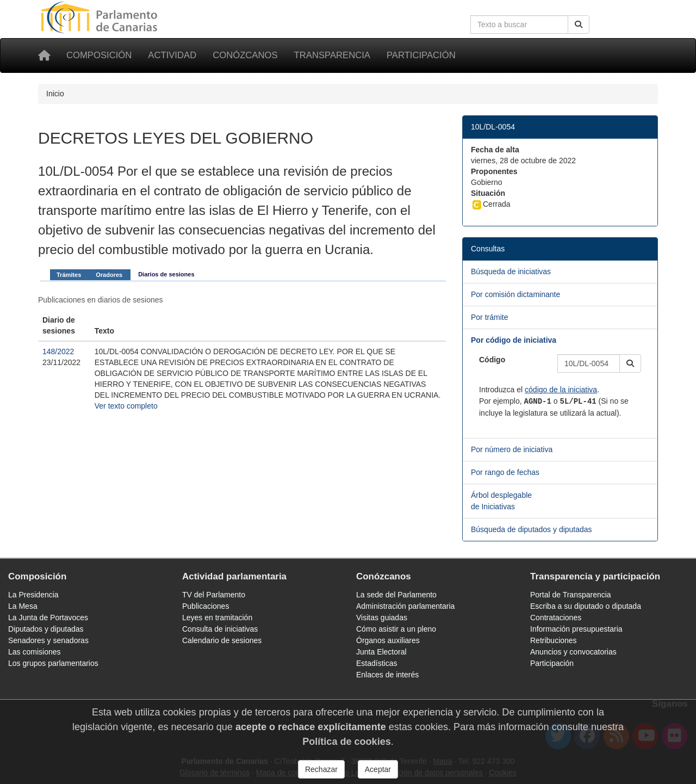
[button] (630, 363)
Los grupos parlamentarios (53, 663)
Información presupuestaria (576, 629)
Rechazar (321, 769)
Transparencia (332, 55)
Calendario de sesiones (222, 640)
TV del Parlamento (214, 595)
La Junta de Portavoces (48, 618)
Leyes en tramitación (217, 618)
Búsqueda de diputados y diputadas (532, 529)
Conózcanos (245, 55)
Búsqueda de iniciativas (511, 271)
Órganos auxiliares (388, 640)
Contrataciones (556, 618)
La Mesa (23, 606)
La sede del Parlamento (396, 595)
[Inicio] (44, 55)
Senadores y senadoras (48, 640)
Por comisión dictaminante (515, 294)
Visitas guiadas (382, 618)
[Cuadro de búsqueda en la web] (519, 24)
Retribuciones (554, 640)
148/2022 (58, 351)
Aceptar (378, 769)
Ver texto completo (126, 406)
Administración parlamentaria (405, 606)
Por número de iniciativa (512, 449)
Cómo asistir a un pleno (396, 629)
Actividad (172, 55)
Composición (99, 55)
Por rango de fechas (505, 472)
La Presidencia (33, 595)
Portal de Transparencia (571, 595)
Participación (421, 55)
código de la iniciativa (561, 390)
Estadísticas (377, 663)
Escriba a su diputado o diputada (586, 606)
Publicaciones (206, 606)
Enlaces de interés (387, 675)
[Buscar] (579, 24)
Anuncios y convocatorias (573, 652)
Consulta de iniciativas (220, 629)
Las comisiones (35, 652)
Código (492, 360)
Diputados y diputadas (46, 629)
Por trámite (489, 317)
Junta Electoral (381, 652)
